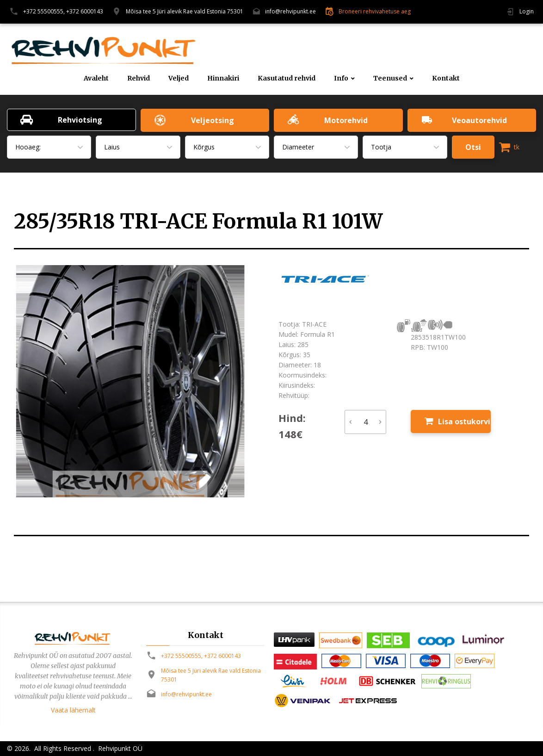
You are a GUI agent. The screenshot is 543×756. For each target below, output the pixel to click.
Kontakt (446, 78)
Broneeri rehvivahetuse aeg (375, 11)
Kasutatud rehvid (287, 78)
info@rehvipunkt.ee (290, 11)
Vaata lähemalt (73, 710)
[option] (139, 381)
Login (527, 11)
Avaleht (96, 78)
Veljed (179, 78)
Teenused (390, 78)
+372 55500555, (44, 11)
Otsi (473, 147)
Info (341, 78)
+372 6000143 (85, 11)
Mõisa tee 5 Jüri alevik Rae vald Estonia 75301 (185, 11)
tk (509, 147)
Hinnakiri (223, 78)
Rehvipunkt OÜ (119, 748)
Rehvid (139, 78)
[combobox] (49, 147)
